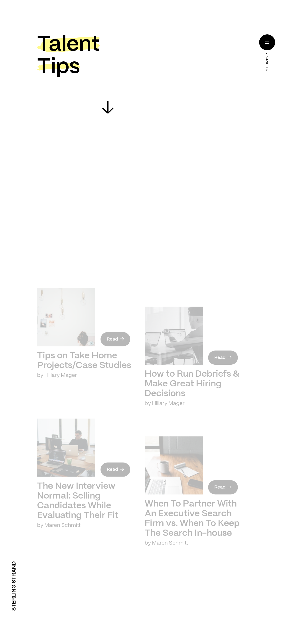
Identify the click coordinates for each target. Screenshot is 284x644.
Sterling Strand (14, 586)
